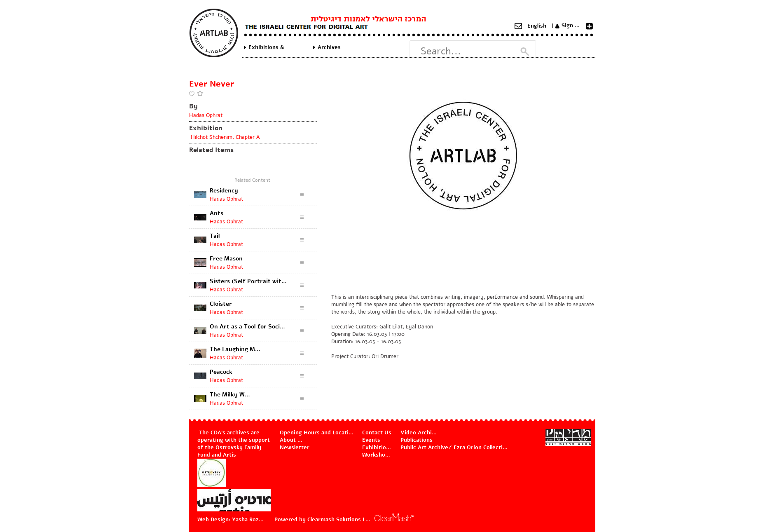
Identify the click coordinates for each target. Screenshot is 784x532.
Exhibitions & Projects (266, 47)
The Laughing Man (236, 349)
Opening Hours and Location (317, 433)
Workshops (377, 455)
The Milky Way (231, 395)
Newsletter (295, 448)
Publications (417, 440)
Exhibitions (377, 448)
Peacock (221, 372)
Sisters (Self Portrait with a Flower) (248, 281)
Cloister (221, 304)
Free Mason (226, 259)
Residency (224, 191)
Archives (329, 47)
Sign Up (572, 26)
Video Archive (419, 433)
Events (371, 440)
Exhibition (206, 128)
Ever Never (212, 84)
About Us (292, 440)
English (537, 26)
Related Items (211, 150)
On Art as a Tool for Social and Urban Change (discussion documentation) (248, 327)
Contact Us (377, 433)
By (193, 106)
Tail (215, 236)
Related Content (252, 180)
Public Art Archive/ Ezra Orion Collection (454, 448)
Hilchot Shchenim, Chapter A (225, 137)
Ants (216, 213)
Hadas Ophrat (206, 115)
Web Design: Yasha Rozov (231, 520)
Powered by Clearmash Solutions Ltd (323, 520)
